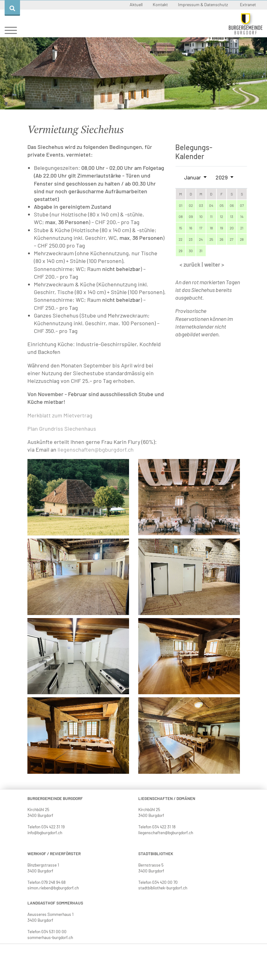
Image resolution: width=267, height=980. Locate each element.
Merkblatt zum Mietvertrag (60, 415)
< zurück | (192, 264)
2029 (222, 177)
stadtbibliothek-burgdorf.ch (163, 888)
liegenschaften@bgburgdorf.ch (96, 449)
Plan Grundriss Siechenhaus (62, 428)
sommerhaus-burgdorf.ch (50, 937)
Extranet (248, 4)
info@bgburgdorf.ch (45, 832)
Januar (193, 177)
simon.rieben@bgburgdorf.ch (53, 888)
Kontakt (161, 4)
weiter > (214, 264)
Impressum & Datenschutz (203, 4)
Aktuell (137, 4)
